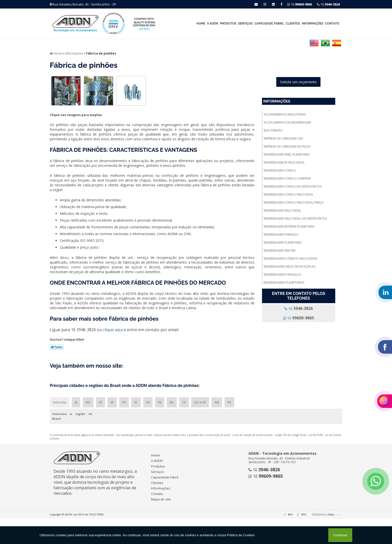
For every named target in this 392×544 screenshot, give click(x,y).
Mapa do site (161, 499)
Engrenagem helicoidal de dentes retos (295, 218)
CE (184, 402)
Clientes (293, 24)
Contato (332, 24)
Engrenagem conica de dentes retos (293, 186)
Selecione (59, 402)
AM (217, 402)
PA (229, 402)
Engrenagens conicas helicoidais (290, 258)
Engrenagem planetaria (283, 242)
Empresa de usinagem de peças (287, 146)
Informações (312, 24)
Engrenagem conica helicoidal (289, 194)
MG (88, 402)
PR (124, 402)
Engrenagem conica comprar (287, 178)
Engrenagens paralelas (282, 275)
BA (172, 402)
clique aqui (113, 330)
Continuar (340, 535)
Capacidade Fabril (269, 24)
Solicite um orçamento (298, 82)
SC (136, 402)
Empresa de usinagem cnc (284, 138)
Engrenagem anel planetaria (287, 154)
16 (328, 4)
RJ (76, 402)
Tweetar (57, 347)
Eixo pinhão (273, 130)
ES (100, 402)
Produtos (228, 24)
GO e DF (200, 402)
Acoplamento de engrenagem (287, 122)
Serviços (245, 24)
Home (201, 24)
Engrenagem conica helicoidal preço (294, 202)
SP (112, 402)
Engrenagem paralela (281, 234)
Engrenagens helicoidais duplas (289, 266)
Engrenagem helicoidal (282, 210)
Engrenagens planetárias (284, 283)
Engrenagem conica (280, 170)
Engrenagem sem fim (279, 250)
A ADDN (213, 24)
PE (160, 402)
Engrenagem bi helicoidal (284, 162)
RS (148, 402)
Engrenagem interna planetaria (289, 226)
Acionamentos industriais (285, 114)
